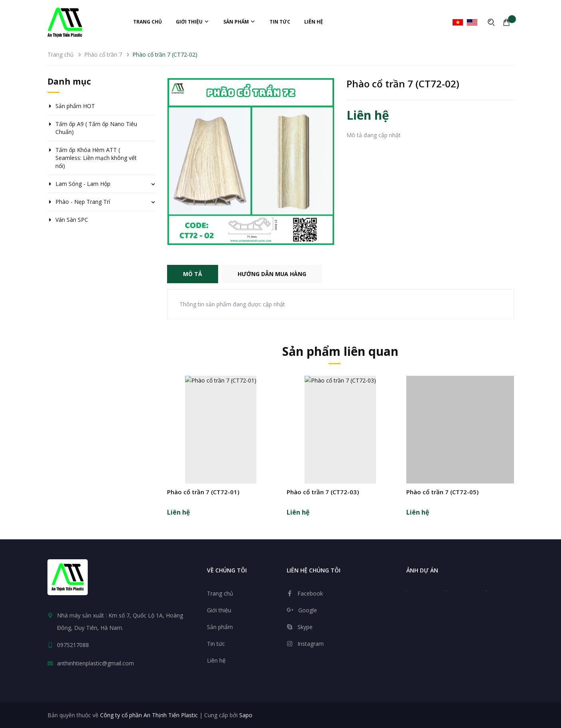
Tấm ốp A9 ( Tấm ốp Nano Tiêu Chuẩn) (96, 128)
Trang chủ (148, 22)
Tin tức (280, 22)
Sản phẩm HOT (75, 106)
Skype (305, 627)
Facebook (310, 593)
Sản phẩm (239, 22)
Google (308, 610)
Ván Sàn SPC (72, 220)
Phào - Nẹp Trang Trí (83, 202)
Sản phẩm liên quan (340, 351)
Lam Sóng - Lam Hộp (83, 184)
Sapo (246, 715)
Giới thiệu (193, 22)
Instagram (311, 644)
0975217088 (73, 645)
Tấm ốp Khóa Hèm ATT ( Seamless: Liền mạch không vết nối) (96, 158)
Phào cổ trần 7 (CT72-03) (323, 492)
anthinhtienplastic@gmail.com (95, 663)
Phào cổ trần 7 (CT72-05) (442, 492)
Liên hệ (314, 22)
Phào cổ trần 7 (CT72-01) (203, 492)
